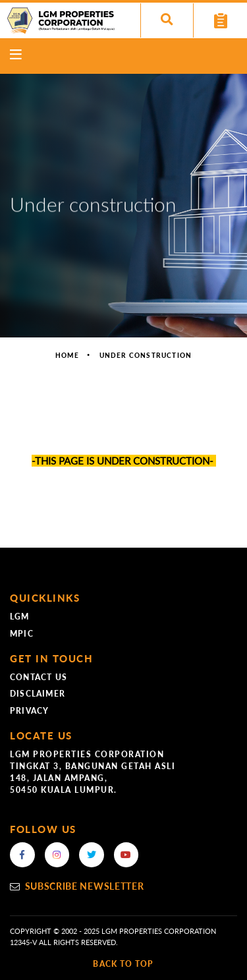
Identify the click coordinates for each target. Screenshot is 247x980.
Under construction (146, 355)
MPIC (22, 634)
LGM (20, 617)
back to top (123, 964)
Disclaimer (38, 694)
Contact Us (39, 677)
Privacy (29, 711)
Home (68, 355)
